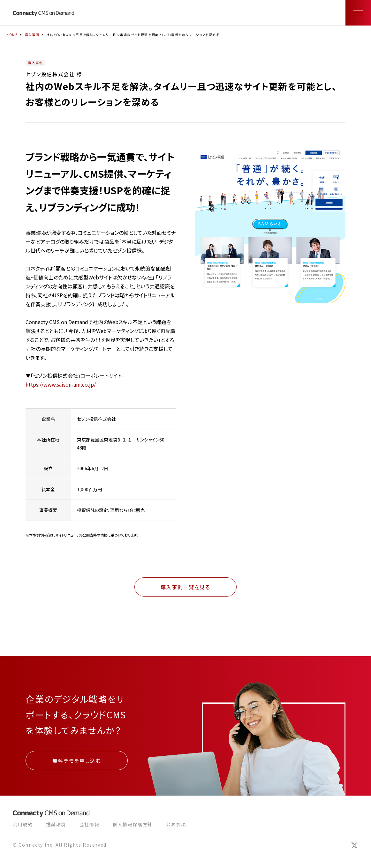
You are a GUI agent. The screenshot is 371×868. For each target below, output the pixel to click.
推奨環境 (56, 824)
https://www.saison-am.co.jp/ (61, 384)
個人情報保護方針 (133, 824)
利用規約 (23, 824)
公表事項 (176, 824)
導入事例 (32, 35)
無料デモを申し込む (77, 760)
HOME (12, 35)
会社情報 (89, 824)
